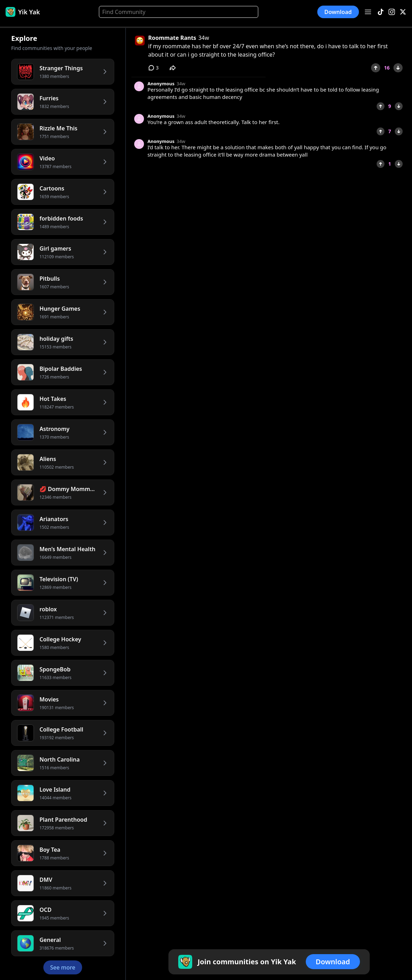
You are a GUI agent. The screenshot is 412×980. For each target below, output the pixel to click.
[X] (403, 12)
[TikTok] (381, 12)
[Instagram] (392, 12)
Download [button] (338, 12)
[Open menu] (368, 12)
